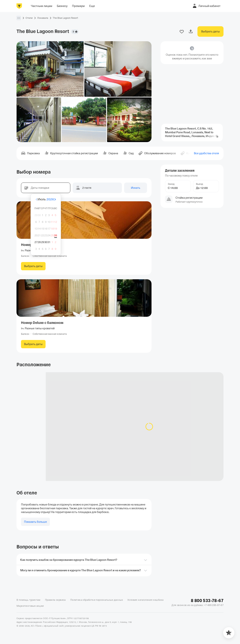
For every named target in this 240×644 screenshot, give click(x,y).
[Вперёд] (64, 199)
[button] (19, 18)
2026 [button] (50, 199)
